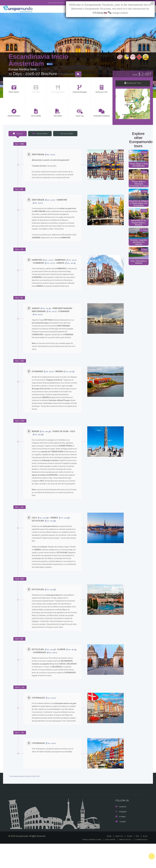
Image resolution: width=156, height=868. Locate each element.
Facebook (121, 818)
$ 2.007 (142, 74)
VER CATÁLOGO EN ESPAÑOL (51, 3)
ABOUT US (122, 847)
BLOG (145, 847)
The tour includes (64, 134)
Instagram (121, 823)
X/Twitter (121, 828)
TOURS (131, 847)
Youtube (121, 832)
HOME (112, 847)
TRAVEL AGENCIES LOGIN (94, 850)
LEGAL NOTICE (112, 850)
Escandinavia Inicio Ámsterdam (38, 60)
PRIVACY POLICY (126, 850)
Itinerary (18, 134)
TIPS (139, 847)
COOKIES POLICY (141, 850)
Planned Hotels (40, 134)
